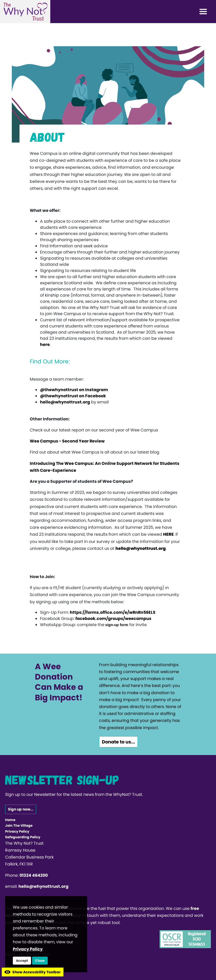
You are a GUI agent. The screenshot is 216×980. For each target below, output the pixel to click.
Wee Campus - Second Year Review (67, 441)
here (45, 345)
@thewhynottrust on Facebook (73, 396)
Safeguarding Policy (23, 837)
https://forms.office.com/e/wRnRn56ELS (113, 612)
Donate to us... (118, 742)
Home (10, 820)
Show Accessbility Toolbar (33, 972)
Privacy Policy (17, 831)
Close (40, 961)
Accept (22, 961)
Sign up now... (21, 809)
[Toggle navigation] (203, 12)
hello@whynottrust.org (65, 402)
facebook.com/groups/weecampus (113, 619)
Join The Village (19, 826)
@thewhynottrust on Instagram (74, 390)
